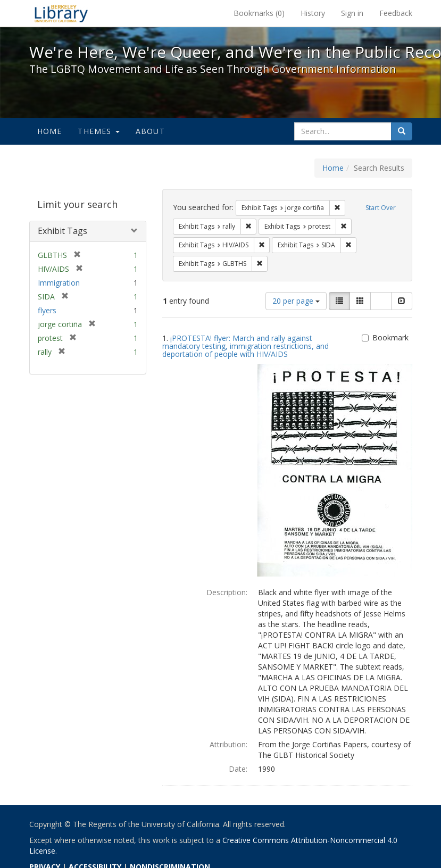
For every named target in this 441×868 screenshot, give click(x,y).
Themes (98, 131)
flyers (47, 310)
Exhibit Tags (63, 231)
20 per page (296, 301)
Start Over (381, 208)
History (313, 13)
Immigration (59, 283)
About (150, 131)
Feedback (396, 13)
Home (50, 131)
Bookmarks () (259, 13)
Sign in (352, 13)
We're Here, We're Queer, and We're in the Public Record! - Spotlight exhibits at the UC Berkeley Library (61, 13)
